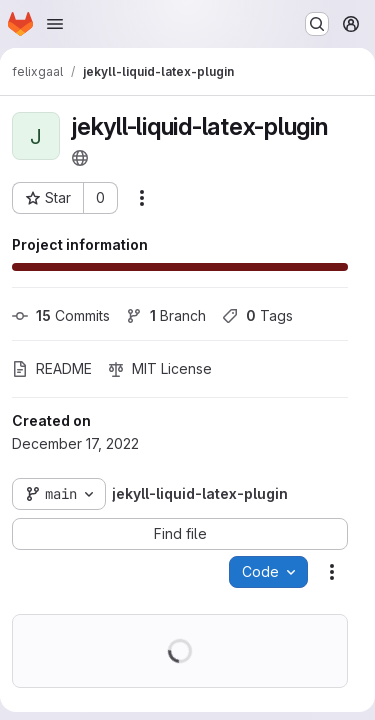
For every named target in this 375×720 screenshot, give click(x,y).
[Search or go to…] (317, 24)
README (52, 368)
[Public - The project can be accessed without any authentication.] (80, 158)
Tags (257, 315)
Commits (61, 315)
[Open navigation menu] (55, 24)
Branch (166, 315)
